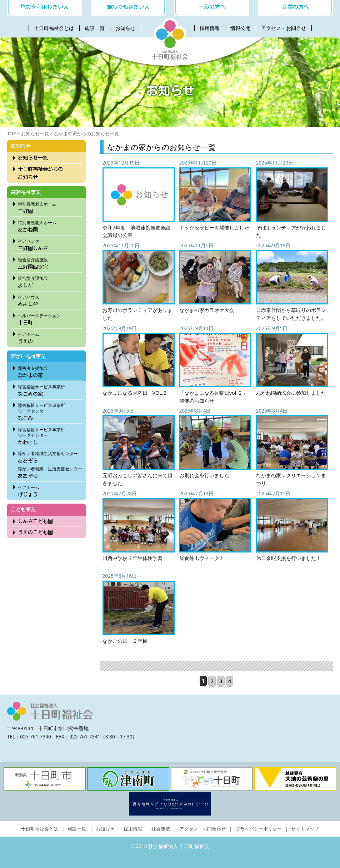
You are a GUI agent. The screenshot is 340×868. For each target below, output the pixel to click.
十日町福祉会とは (54, 28)
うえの (50, 337)
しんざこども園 (35, 521)
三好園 (50, 207)
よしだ (50, 281)
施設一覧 (95, 28)
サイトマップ (305, 829)
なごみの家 (50, 389)
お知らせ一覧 (35, 133)
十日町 (50, 318)
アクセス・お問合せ (284, 28)
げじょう (50, 490)
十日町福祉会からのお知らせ (40, 173)
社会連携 (161, 829)
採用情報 (210, 28)
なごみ (50, 411)
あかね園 (50, 225)
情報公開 (240, 28)
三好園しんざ (50, 244)
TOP (12, 133)
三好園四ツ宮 (50, 262)
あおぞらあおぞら (50, 464)
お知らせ (125, 28)
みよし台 (50, 300)
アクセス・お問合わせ (202, 829)
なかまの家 (50, 371)
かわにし (50, 435)
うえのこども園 (35, 532)
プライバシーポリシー (259, 829)
